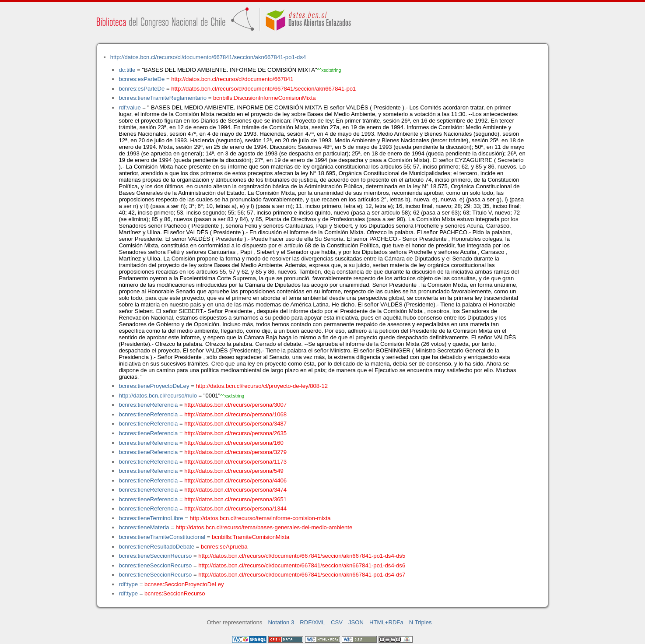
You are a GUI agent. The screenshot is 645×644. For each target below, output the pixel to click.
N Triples (421, 622)
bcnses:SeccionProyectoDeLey (184, 584)
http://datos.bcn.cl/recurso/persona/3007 (235, 405)
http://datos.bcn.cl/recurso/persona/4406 (235, 480)
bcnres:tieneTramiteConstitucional (162, 537)
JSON (356, 622)
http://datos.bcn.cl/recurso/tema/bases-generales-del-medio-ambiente (264, 527)
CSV (337, 622)
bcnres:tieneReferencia (148, 405)
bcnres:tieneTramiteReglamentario (163, 98)
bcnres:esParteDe (142, 79)
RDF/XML (312, 622)
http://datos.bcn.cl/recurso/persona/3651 (235, 499)
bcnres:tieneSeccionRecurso (155, 556)
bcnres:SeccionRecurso (175, 593)
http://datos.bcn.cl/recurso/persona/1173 (235, 462)
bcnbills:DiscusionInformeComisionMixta (265, 98)
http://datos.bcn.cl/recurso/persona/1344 (235, 509)
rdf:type (128, 584)
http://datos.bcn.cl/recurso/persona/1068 (235, 414)
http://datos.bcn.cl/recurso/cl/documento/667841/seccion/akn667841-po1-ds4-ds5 (302, 556)
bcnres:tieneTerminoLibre (151, 518)
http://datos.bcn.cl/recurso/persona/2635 (235, 433)
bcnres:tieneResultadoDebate (156, 547)
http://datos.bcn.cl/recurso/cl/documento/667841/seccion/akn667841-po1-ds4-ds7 (302, 575)
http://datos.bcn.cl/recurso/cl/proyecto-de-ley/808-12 (262, 386)
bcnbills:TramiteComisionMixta (251, 537)
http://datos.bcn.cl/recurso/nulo (158, 396)
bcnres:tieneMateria (144, 527)
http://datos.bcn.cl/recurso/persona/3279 (235, 452)
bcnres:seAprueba (224, 547)
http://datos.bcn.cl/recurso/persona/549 (234, 471)
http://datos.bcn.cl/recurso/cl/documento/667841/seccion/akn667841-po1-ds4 (208, 57)
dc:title (127, 70)
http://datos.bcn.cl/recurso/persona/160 (234, 443)
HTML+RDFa (386, 622)
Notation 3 (281, 622)
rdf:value (130, 107)
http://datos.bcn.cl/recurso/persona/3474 (235, 490)
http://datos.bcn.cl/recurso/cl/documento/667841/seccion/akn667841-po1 (263, 89)
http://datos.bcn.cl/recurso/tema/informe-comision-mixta (260, 518)
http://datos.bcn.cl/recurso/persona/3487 (235, 424)
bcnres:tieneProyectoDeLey (154, 386)
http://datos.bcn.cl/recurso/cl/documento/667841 (232, 79)
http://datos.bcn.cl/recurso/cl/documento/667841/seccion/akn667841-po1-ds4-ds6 (302, 565)
